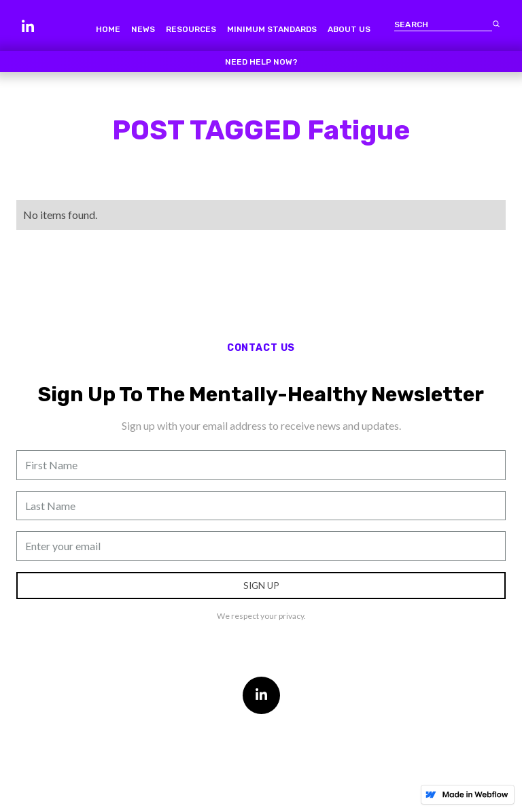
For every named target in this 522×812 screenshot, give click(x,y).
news (143, 29)
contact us (261, 348)
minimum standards (272, 29)
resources (191, 29)
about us (349, 29)
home (108, 29)
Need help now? (261, 62)
